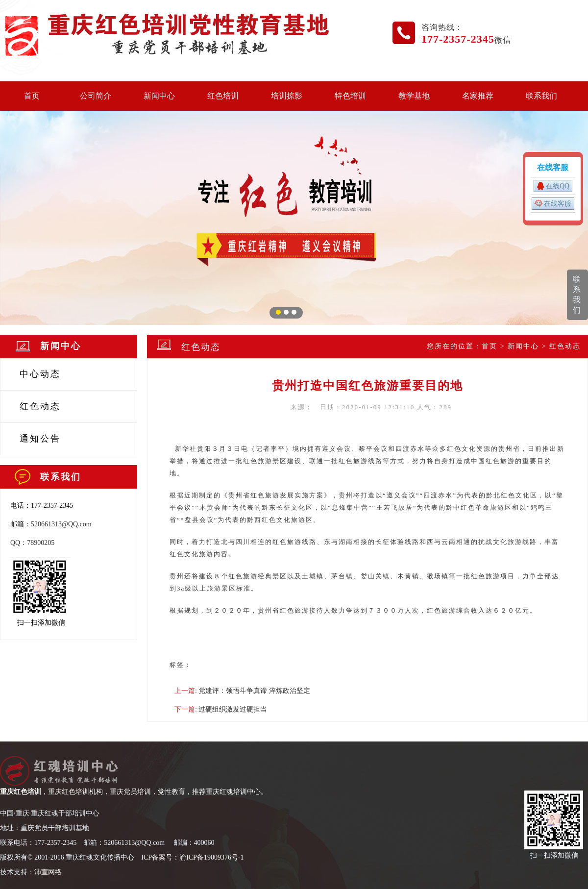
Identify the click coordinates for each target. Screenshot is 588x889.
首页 (32, 96)
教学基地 (414, 96)
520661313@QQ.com (61, 524)
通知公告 (40, 439)
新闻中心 (159, 96)
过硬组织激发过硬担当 (233, 709)
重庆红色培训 (21, 792)
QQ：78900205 (32, 543)
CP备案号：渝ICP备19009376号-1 (194, 857)
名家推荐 (478, 96)
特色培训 (350, 96)
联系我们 (541, 96)
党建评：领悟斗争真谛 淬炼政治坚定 (254, 691)
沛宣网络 (48, 872)
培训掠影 (287, 96)
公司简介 (96, 96)
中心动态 (40, 374)
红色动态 (40, 406)
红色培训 (223, 96)
